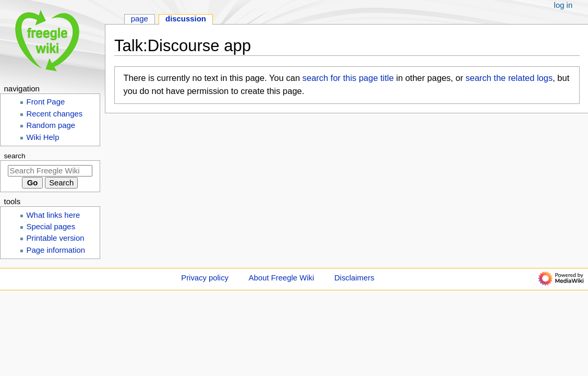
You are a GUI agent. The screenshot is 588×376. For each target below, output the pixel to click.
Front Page (46, 102)
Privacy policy (205, 278)
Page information (56, 250)
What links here (53, 215)
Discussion (186, 19)
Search (15, 156)
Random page (51, 125)
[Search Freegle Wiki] (50, 171)
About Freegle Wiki (281, 278)
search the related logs (509, 78)
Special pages (51, 227)
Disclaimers (355, 278)
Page (140, 19)
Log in (563, 5)
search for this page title (348, 78)
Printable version (56, 238)
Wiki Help (43, 137)
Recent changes (55, 114)
